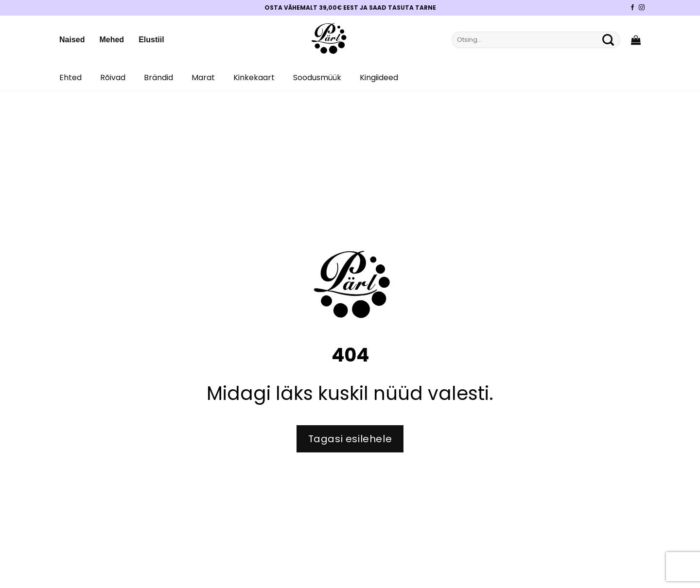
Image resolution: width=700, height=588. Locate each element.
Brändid (158, 78)
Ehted (70, 78)
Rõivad (113, 78)
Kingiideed (379, 78)
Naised (72, 40)
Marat (203, 78)
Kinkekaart (254, 78)
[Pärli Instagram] (642, 8)
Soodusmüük (317, 78)
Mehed (112, 40)
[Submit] (608, 40)
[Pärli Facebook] (632, 8)
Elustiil (151, 40)
